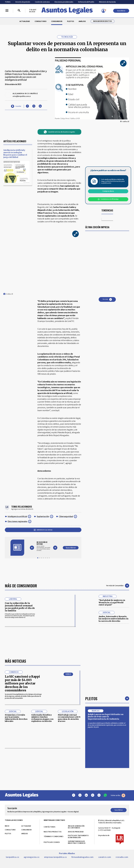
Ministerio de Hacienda (107, 2)
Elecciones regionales (18, 521)
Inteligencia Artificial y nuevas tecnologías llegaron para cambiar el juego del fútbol (15, 154)
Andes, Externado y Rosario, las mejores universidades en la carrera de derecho (114, 619)
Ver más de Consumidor (118, 586)
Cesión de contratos (42, 2)
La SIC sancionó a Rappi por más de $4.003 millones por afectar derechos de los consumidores (22, 757)
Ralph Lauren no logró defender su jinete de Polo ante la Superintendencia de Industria (106, 791)
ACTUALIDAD (25, 21)
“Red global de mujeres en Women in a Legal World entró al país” (112, 602)
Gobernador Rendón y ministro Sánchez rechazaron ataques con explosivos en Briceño (42, 792)
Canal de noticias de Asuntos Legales (59, 132)
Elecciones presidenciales (64, 2)
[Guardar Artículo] (16, 106)
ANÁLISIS (82, 21)
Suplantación (43, 516)
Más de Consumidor (21, 586)
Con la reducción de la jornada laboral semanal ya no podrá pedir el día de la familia (20, 607)
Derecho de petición (23, 2)
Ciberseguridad (66, 516)
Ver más (107, 299)
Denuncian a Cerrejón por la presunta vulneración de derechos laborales (16, 792)
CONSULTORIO (41, 21)
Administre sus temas (43, 530)
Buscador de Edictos (103, 21)
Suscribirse (121, 11)
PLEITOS (71, 21)
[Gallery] (44, 546)
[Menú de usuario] (103, 11)
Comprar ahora (108, 191)
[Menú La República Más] (7, 11)
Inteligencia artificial (17, 516)
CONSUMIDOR (57, 21)
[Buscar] (19, 11)
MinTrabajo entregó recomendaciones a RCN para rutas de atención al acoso (69, 792)
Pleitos (91, 772)
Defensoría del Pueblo (86, 2)
